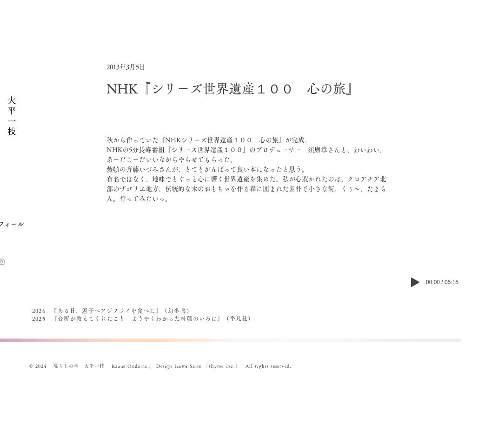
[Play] (415, 282)
